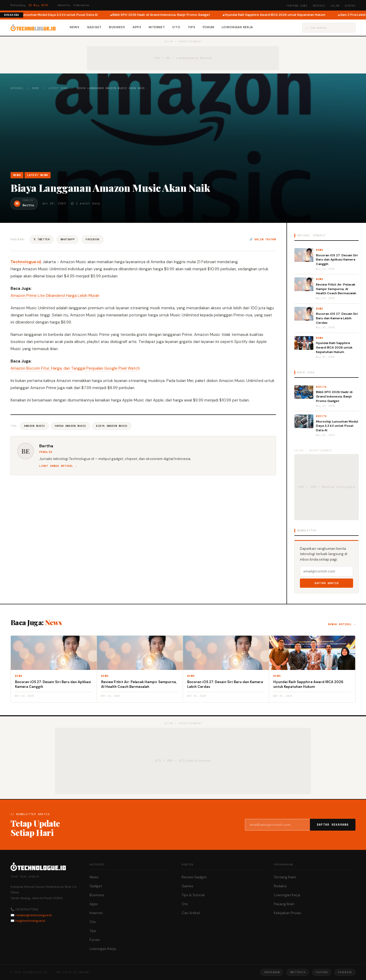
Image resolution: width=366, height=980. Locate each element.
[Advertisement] (183, 131)
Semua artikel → (342, 624)
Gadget (94, 27)
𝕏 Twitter (41, 239)
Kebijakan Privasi (288, 913)
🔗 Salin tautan (263, 239)
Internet (157, 27)
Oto (176, 27)
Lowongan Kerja (237, 27)
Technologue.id (26, 262)
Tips (192, 27)
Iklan (335, 6)
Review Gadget (194, 877)
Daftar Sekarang (333, 825)
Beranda (17, 88)
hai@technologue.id (30, 921)
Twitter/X (298, 972)
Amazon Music (34, 426)
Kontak (350, 6)
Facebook (93, 239)
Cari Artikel (191, 913)
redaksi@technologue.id (33, 915)
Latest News (58, 88)
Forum (209, 27)
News (75, 27)
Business (117, 27)
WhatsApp (68, 239)
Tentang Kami (297, 6)
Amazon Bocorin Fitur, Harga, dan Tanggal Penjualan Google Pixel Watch (75, 368)
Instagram (271, 972)
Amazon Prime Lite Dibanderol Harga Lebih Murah (55, 296)
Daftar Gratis (327, 583)
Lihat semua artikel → (58, 466)
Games (187, 886)
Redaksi (319, 6)
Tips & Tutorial (193, 895)
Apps (137, 27)
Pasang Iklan (284, 904)
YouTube (322, 972)
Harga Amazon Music (70, 426)
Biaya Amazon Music (112, 426)
